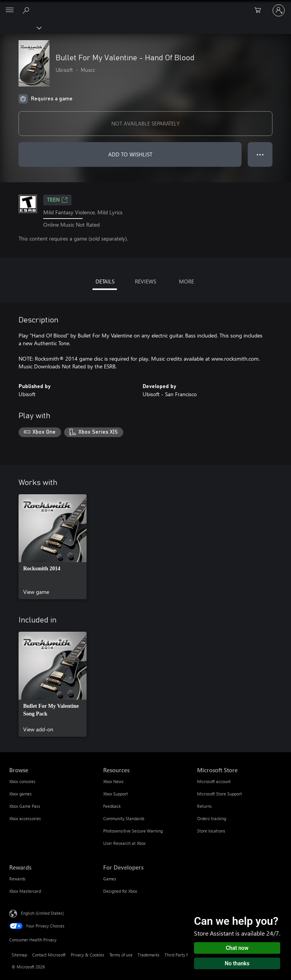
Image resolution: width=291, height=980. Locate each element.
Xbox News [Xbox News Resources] (113, 781)
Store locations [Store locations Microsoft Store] (211, 831)
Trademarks (149, 955)
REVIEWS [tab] (145, 281)
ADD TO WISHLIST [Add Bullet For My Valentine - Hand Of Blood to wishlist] (130, 154)
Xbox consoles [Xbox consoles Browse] (22, 781)
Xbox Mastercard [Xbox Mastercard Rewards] (25, 891)
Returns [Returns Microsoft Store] (204, 806)
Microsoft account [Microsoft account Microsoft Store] (214, 781)
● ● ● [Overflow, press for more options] (260, 154)
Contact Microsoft (49, 955)
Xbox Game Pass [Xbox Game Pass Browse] (25, 806)
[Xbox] (20, 27)
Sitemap (19, 955)
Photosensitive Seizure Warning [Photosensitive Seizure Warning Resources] (133, 831)
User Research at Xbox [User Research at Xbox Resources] (124, 843)
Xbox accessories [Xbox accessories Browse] (25, 818)
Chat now (237, 948)
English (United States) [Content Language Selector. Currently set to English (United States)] (42, 913)
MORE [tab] (186, 281)
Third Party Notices (183, 955)
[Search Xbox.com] (27, 10)
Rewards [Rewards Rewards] (17, 879)
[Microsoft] (145, 6)
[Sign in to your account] (279, 10)
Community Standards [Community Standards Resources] (124, 818)
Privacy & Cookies (88, 955)
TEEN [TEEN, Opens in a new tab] (57, 200)
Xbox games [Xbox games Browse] (20, 794)
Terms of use (121, 955)
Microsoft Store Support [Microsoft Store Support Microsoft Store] (220, 794)
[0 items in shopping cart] (260, 10)
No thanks (237, 963)
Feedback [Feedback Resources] (112, 806)
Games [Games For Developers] (110, 879)
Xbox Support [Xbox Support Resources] (116, 794)
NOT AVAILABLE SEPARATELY (145, 123)
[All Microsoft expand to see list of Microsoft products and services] (10, 10)
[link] (53, 547)
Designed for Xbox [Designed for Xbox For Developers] (120, 891)
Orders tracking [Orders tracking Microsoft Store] (212, 818)
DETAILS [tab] (105, 281)
